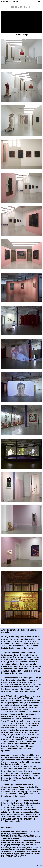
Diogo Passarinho (10, 2)
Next (40, 866)
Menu (39, 2)
